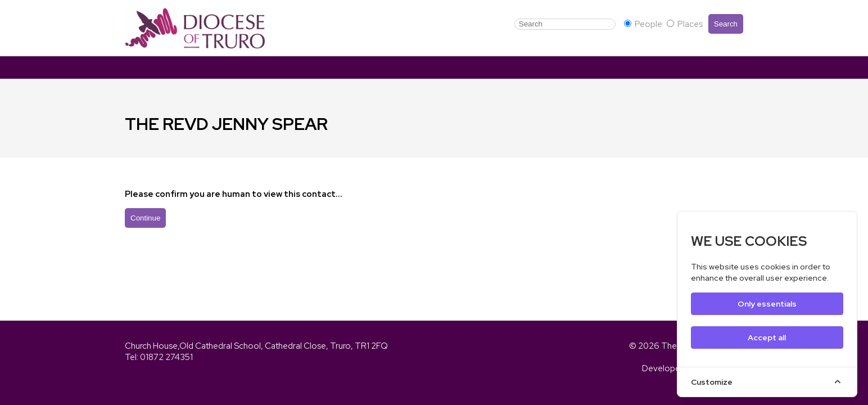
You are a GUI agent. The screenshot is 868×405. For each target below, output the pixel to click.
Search (726, 24)
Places (685, 24)
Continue (145, 218)
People (644, 24)
